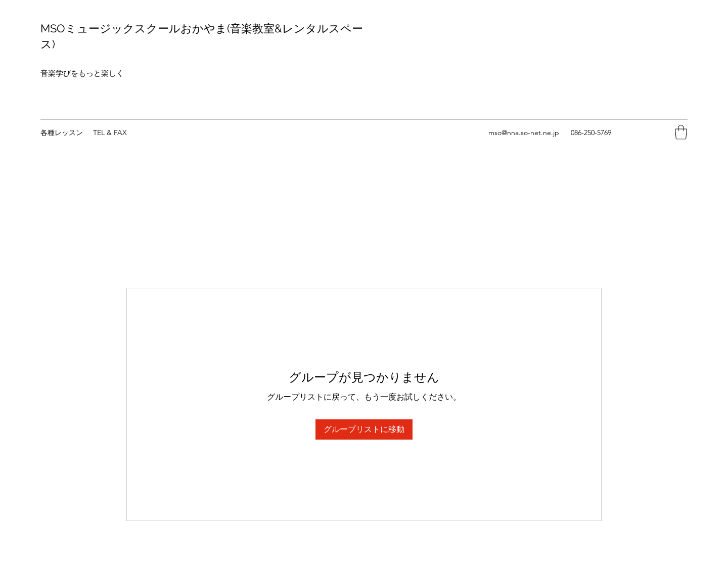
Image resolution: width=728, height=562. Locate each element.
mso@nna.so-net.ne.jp (524, 133)
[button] (681, 132)
